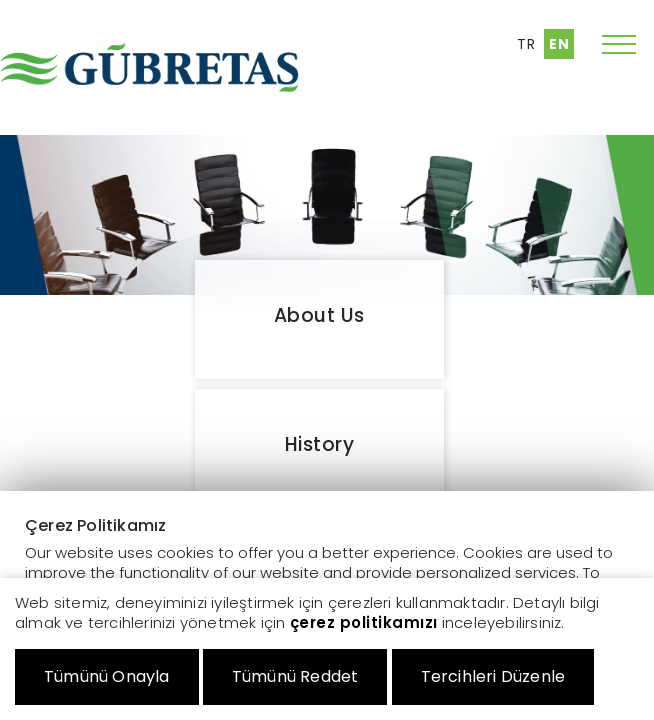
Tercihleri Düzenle (493, 676)
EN (559, 44)
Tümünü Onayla (107, 676)
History (320, 444)
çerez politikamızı (364, 622)
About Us (319, 315)
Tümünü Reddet (295, 676)
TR (526, 44)
